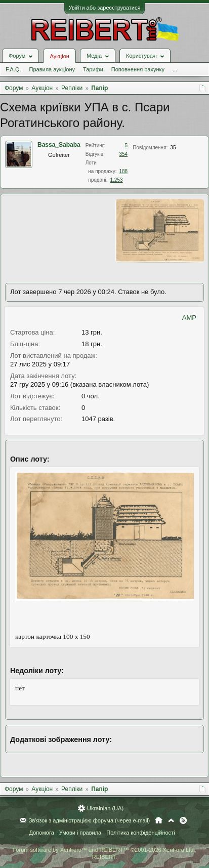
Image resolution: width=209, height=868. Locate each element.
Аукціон (59, 56)
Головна (159, 820)
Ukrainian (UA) (105, 808)
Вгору (171, 820)
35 (173, 148)
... (175, 69)
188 (123, 171)
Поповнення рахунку (138, 69)
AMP (189, 318)
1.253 (117, 180)
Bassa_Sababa (59, 145)
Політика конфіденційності (140, 833)
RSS (183, 820)
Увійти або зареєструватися (105, 8)
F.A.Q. (13, 69)
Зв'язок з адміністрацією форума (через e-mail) (90, 820)
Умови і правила (80, 833)
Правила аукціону (52, 69)
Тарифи (93, 69)
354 (123, 154)
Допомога (41, 833)
